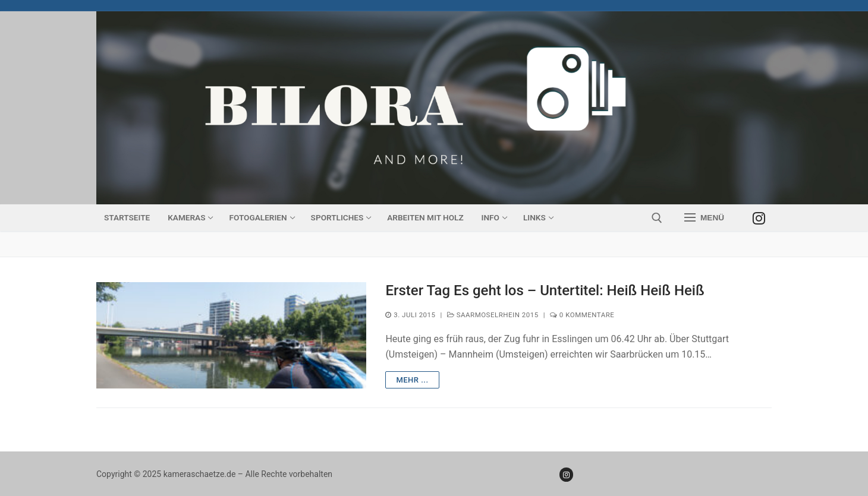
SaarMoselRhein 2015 (493, 315)
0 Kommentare (582, 315)
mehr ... (412, 380)
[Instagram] (759, 218)
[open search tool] (657, 218)
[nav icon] (704, 218)
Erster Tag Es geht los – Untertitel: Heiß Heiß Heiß (545, 290)
